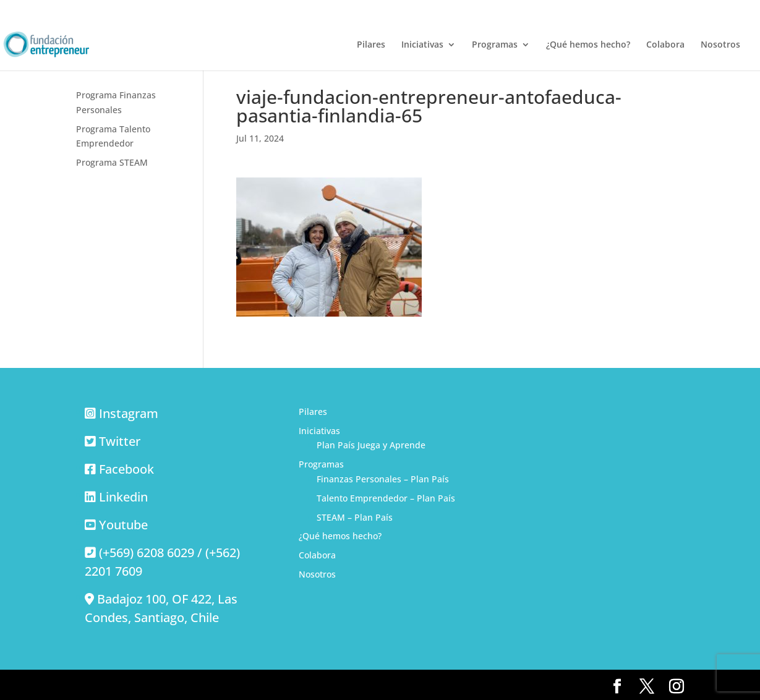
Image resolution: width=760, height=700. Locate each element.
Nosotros (720, 45)
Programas (495, 45)
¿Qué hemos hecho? (588, 45)
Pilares (371, 45)
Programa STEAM (112, 162)
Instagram (129, 413)
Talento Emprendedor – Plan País (386, 498)
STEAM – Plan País (355, 517)
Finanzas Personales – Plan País (383, 479)
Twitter (120, 441)
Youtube (123, 525)
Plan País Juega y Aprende (371, 445)
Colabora (665, 45)
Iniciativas (422, 45)
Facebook (126, 469)
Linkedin (123, 497)
